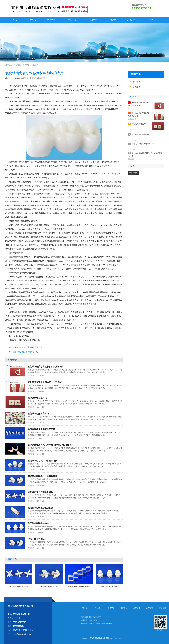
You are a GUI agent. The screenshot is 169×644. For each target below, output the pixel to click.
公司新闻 (136, 87)
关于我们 (32, 20)
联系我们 (151, 20)
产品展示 (52, 20)
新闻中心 (73, 20)
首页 (15, 20)
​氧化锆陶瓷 (133, 173)
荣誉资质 (112, 20)
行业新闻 (35, 65)
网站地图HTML (159, 617)
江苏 (163, 620)
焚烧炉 (164, 624)
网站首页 (17, 65)
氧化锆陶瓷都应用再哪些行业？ (26, 352)
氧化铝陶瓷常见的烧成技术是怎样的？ (28, 347)
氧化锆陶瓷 (24, 101)
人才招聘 (131, 20)
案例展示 (93, 20)
